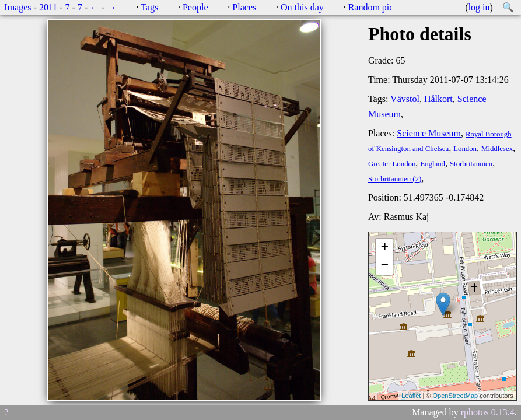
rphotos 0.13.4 (488, 412)
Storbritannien (471, 164)
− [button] (385, 266)
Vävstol (405, 99)
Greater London (392, 164)
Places (244, 7)
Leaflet (411, 395)
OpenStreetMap (455, 395)
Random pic (371, 7)
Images (18, 7)
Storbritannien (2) (395, 179)
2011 (48, 7)
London (465, 149)
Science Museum (429, 133)
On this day (302, 7)
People (195, 7)
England (433, 164)
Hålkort (438, 99)
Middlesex (497, 149)
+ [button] (385, 248)
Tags (149, 7)
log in (479, 7)
